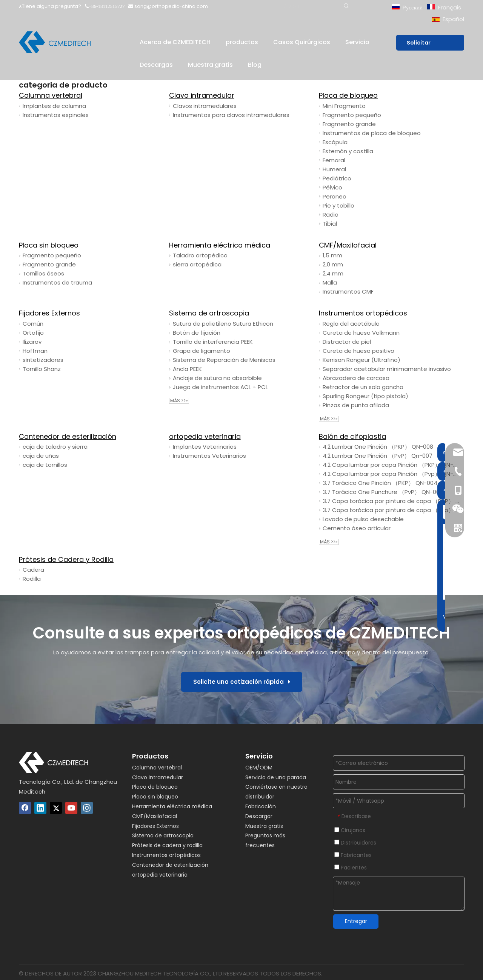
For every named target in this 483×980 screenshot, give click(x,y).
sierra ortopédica (197, 264)
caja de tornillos (45, 465)
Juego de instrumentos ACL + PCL (220, 387)
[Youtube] (71, 808)
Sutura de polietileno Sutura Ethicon (223, 324)
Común (33, 324)
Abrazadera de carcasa (356, 378)
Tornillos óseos (43, 273)
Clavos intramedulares (205, 106)
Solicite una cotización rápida (242, 682)
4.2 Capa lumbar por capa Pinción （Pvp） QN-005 (391, 474)
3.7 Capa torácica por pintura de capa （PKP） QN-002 (391, 501)
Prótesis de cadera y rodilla (167, 845)
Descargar (259, 816)
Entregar (356, 921)
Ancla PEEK (187, 369)
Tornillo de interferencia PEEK (213, 342)
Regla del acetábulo (351, 324)
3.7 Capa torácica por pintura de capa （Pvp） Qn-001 (391, 510)
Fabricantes (353, 855)
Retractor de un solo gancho (363, 387)
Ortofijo (33, 333)
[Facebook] (25, 808)
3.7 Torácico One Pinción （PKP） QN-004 (380, 483)
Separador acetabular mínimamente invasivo (387, 369)
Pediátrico (337, 178)
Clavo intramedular (202, 95)
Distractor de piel (347, 342)
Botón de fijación (197, 333)
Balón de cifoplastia (352, 436)
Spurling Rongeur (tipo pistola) (365, 396)
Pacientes (351, 868)
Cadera (33, 570)
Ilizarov (32, 342)
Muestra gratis (264, 826)
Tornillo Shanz (42, 369)
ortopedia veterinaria (205, 436)
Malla (330, 282)
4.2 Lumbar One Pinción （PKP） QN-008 (378, 447)
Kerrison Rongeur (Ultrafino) (361, 360)
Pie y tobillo (338, 205)
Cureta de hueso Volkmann (361, 333)
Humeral (334, 169)
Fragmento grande (349, 124)
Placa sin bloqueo (49, 245)
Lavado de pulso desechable (363, 519)
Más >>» (179, 401)
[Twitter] (56, 808)
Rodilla (32, 579)
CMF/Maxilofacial (348, 245)
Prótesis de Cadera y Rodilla (66, 559)
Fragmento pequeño (352, 115)
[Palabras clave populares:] (346, 6)
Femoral (334, 160)
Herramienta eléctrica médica (220, 245)
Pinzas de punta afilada (356, 405)
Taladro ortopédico (200, 255)
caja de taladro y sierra (55, 447)
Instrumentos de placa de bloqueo (372, 133)
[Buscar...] (312, 6)
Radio (331, 215)
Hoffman (35, 351)
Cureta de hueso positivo (358, 351)
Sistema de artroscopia (209, 313)
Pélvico (332, 187)
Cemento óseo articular (357, 528)
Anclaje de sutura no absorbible (217, 378)
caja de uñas (41, 456)
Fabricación (261, 806)
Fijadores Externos (49, 313)
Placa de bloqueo (348, 95)
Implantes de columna (54, 106)
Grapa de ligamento (202, 351)
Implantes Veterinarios (205, 447)
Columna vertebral (51, 95)
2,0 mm (333, 264)
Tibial (330, 224)
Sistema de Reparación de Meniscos (224, 360)
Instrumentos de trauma (57, 282)
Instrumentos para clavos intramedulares (231, 115)
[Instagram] (87, 808)
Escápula (335, 142)
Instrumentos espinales (56, 115)
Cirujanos (350, 830)
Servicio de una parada (276, 777)
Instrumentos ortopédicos (363, 313)
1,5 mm (332, 255)
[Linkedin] (40, 808)
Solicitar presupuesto (427, 45)
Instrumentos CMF (348, 292)
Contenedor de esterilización (68, 436)
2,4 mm (333, 273)
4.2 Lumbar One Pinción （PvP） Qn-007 (378, 456)
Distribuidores (355, 843)
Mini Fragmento (344, 106)
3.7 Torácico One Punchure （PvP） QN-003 (383, 492)
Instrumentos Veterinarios (209, 456)
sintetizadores (43, 360)
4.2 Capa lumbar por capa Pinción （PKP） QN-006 (391, 465)
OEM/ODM (259, 768)
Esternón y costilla (348, 151)
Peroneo (335, 196)
